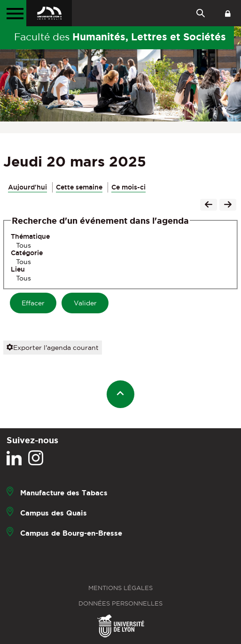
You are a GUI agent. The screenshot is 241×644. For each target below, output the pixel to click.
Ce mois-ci (128, 187)
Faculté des (120, 37)
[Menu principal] (13, 13)
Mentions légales (120, 588)
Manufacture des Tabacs (64, 492)
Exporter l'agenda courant (53, 348)
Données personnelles (120, 603)
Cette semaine (79, 187)
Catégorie (27, 253)
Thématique (30, 236)
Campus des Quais (54, 512)
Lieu (18, 269)
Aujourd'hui (27, 187)
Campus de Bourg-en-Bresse (71, 533)
